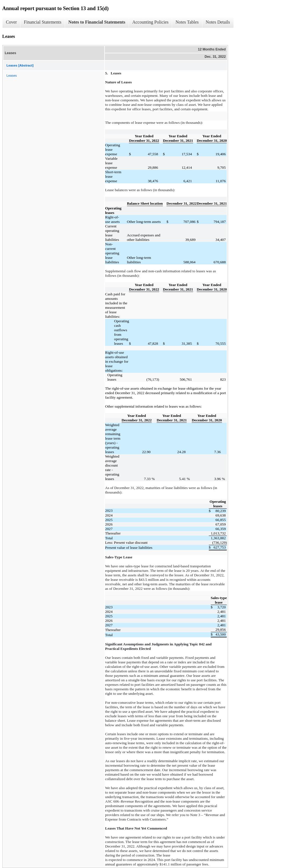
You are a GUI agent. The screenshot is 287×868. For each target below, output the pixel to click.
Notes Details (218, 22)
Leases (12, 76)
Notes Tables (187, 22)
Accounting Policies (150, 22)
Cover (11, 22)
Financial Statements (43, 22)
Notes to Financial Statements (97, 22)
